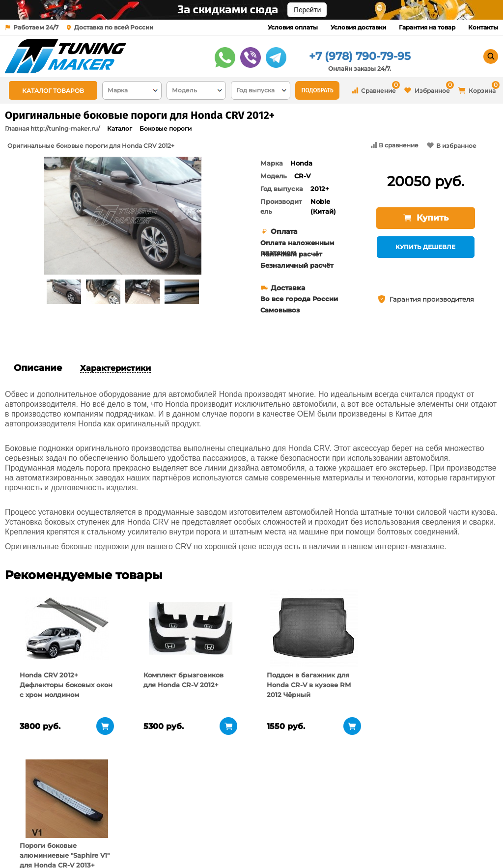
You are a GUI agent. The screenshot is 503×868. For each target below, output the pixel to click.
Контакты (483, 27)
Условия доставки (358, 27)
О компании (107, 816)
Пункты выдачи (113, 829)
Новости (100, 841)
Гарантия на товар (427, 27)
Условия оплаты (293, 27)
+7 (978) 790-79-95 (360, 56)
